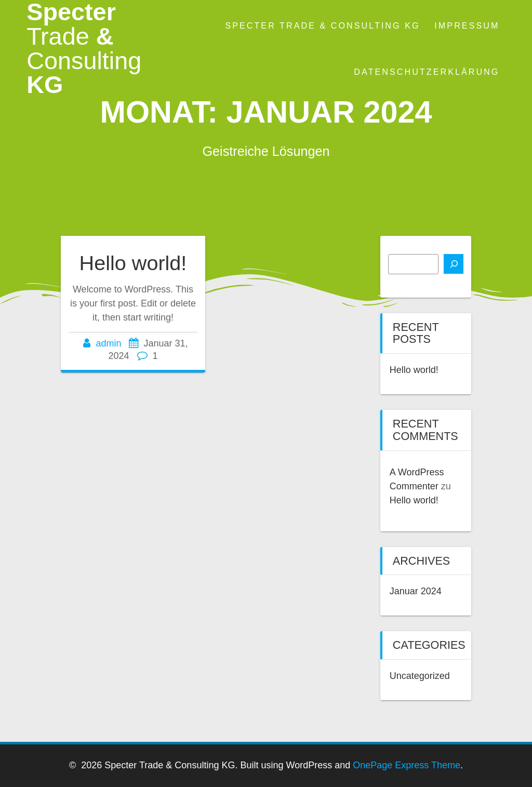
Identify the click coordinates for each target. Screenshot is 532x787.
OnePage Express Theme (407, 765)
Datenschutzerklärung (427, 72)
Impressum (467, 25)
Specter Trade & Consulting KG (322, 25)
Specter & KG (84, 49)
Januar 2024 (416, 591)
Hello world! (133, 263)
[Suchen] (454, 264)
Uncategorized (420, 676)
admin (108, 343)
